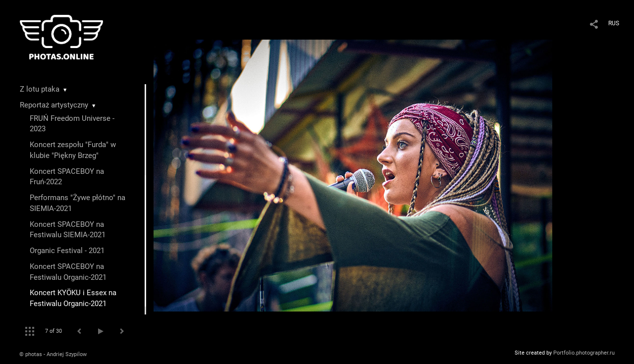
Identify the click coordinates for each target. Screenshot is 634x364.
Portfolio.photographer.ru (584, 353)
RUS (614, 23)
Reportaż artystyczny (54, 105)
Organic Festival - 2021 (67, 251)
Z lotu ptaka (40, 89)
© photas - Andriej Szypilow (53, 354)
